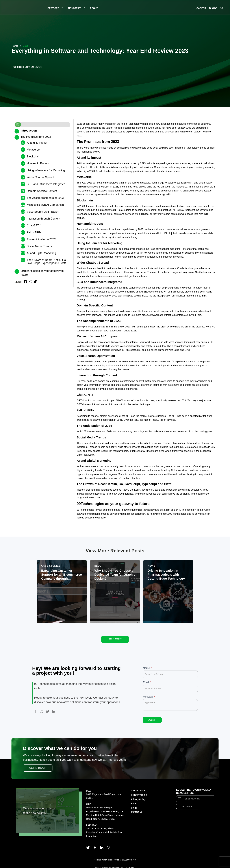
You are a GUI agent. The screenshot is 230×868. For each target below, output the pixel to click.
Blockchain (33, 157)
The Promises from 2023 (36, 137)
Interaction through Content (43, 219)
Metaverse (33, 150)
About (134, 800)
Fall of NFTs (34, 232)
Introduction (29, 131)
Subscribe (188, 803)
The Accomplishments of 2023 (45, 198)
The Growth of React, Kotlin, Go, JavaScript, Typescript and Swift (47, 262)
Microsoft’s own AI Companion (45, 205)
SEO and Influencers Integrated (46, 184)
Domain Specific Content (42, 191)
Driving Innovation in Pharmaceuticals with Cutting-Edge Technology (166, 575)
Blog (26, 46)
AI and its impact (37, 143)
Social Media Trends (39, 246)
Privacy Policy (138, 796)
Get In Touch (38, 764)
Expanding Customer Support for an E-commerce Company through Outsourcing (62, 575)
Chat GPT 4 (34, 226)
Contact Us (137, 808)
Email (147, 679)
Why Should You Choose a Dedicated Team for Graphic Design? (115, 575)
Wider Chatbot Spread (40, 177)
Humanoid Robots (38, 163)
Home (15, 46)
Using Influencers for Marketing (46, 170)
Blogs (134, 804)
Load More (115, 636)
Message (149, 693)
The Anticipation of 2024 (42, 239)
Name (147, 664)
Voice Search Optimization (43, 212)
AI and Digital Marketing (41, 253)
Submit (152, 716)
